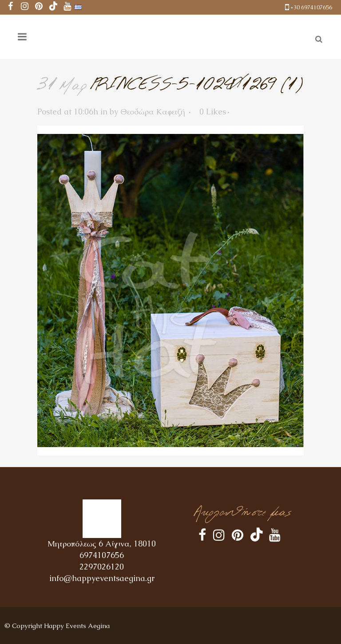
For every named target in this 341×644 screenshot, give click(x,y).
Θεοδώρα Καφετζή (153, 112)
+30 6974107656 (311, 7)
